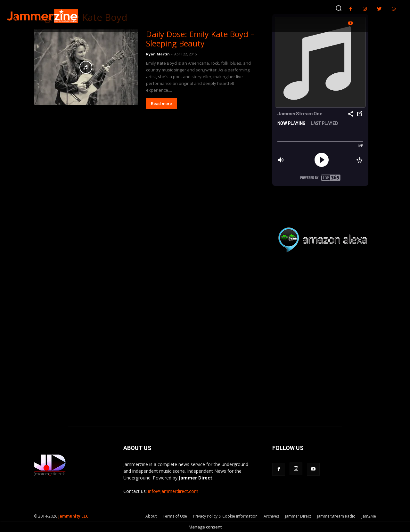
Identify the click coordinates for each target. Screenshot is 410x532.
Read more (161, 104)
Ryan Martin (158, 54)
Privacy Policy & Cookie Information (225, 516)
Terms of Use (175, 516)
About (151, 516)
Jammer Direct (298, 516)
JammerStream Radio (336, 516)
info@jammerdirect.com (173, 491)
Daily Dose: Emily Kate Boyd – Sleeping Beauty (200, 39)
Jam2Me (369, 516)
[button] (339, 8)
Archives (271, 516)
